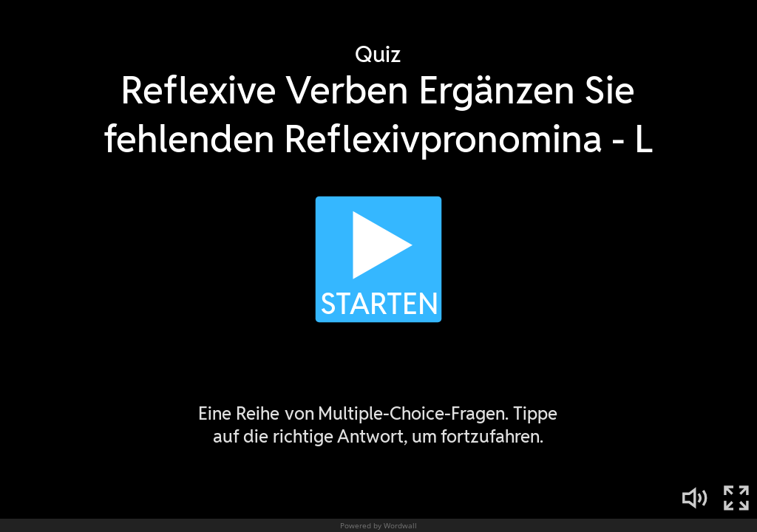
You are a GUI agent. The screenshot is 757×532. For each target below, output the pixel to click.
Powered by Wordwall (378, 525)
